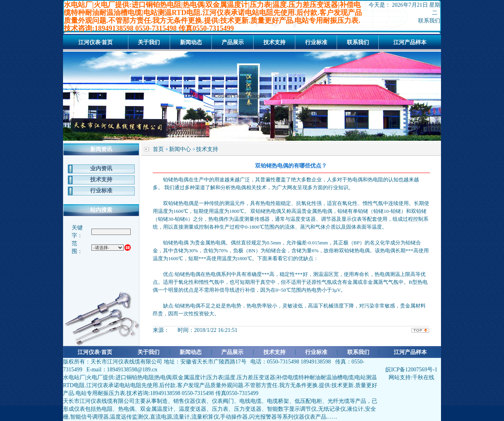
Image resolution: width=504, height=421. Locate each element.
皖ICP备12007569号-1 (411, 370)
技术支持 (274, 42)
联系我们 (429, 21)
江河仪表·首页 (96, 42)
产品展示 (233, 42)
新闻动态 (191, 42)
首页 (158, 149)
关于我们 (149, 42)
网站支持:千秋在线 (411, 377)
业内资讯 (101, 169)
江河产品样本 (410, 42)
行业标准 (316, 42)
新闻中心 (180, 149)
